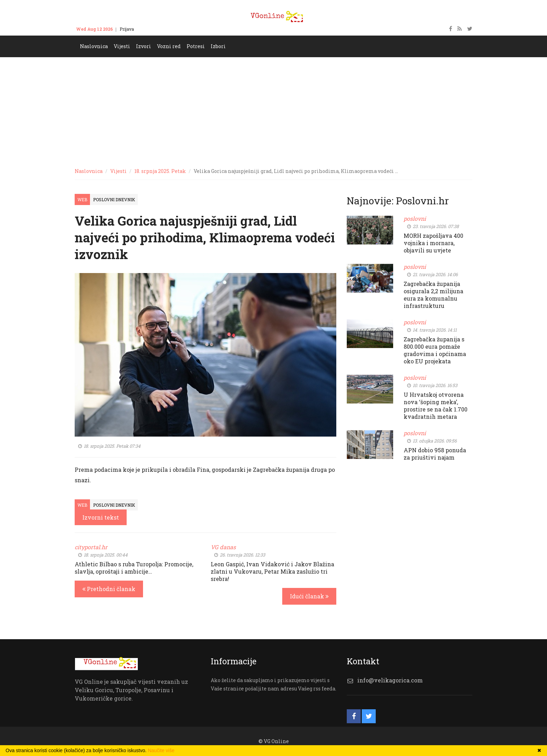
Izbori (218, 46)
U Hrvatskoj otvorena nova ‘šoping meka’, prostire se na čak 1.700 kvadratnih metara (436, 406)
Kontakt (149, 29)
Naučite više (161, 750)
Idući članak (309, 596)
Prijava (127, 29)
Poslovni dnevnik (114, 199)
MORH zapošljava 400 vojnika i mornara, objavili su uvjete (433, 243)
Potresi (196, 46)
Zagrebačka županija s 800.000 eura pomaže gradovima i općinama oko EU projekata (435, 350)
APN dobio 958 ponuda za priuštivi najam (435, 454)
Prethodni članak (109, 589)
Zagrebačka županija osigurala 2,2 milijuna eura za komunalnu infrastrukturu (433, 295)
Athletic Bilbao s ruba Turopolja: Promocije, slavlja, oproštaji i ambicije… (134, 568)
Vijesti (122, 46)
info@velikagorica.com (390, 680)
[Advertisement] (273, 109)
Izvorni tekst (101, 517)
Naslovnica (94, 46)
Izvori (144, 46)
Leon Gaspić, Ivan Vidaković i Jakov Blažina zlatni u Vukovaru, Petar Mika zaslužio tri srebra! (272, 571)
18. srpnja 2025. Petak (160, 171)
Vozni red (169, 46)
